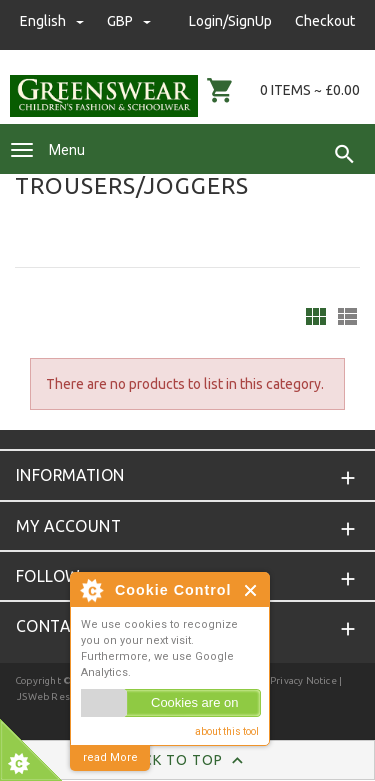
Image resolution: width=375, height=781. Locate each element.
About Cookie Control (91, 590)
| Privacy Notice (299, 680)
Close (251, 590)
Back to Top (187, 761)
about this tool (227, 731)
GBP (129, 21)
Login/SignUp (230, 21)
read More (110, 757)
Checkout (325, 21)
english (53, 21)
